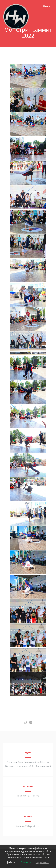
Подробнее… (42, 863)
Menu (47, 6)
